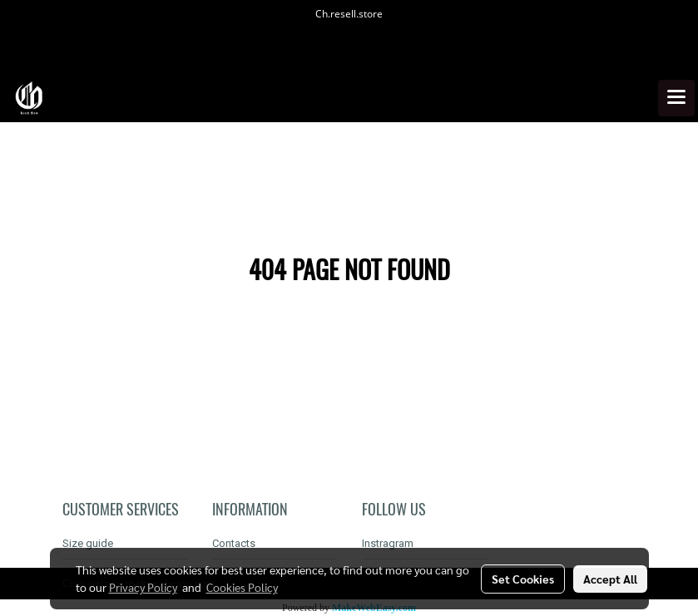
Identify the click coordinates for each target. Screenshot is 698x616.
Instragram (388, 543)
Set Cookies (523, 579)
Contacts (234, 543)
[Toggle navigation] (676, 98)
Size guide (88, 543)
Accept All (610, 579)
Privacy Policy (143, 587)
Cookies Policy (242, 587)
